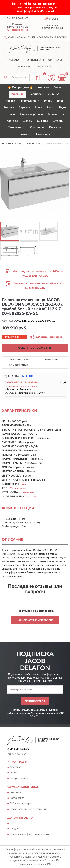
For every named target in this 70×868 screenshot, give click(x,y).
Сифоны (42, 121)
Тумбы (48, 101)
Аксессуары (43, 134)
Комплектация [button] (18, 365)
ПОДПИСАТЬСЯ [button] (35, 702)
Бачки (38, 107)
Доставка (15, 767)
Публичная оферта (21, 804)
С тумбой (30, 497)
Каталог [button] (14, 60)
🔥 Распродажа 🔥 (20, 87)
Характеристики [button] (18, 359)
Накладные (27, 492)
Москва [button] (28, 376)
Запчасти (25, 134)
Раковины (17, 94)
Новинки (25, 67)
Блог (13, 823)
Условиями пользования (44, 713)
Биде (62, 107)
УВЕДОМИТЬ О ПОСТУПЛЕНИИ (35, 348)
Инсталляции (30, 101)
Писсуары (56, 128)
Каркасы (12, 121)
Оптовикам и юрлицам (44, 60)
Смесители (36, 94)
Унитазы (43, 87)
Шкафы (27, 121)
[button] (17, 30)
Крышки (11, 101)
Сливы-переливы (32, 114)
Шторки (58, 121)
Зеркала (24, 107)
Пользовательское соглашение (28, 809)
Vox (24, 484)
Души (61, 101)
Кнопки (9, 107)
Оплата (14, 773)
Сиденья (53, 94)
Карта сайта (17, 798)
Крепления (37, 128)
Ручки (51, 107)
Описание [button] (52, 359)
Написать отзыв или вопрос (35, 620)
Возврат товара (19, 778)
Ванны (58, 87)
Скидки (14, 829)
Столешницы (17, 128)
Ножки (11, 114)
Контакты (45, 67)
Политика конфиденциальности (29, 834)
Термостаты (56, 114)
